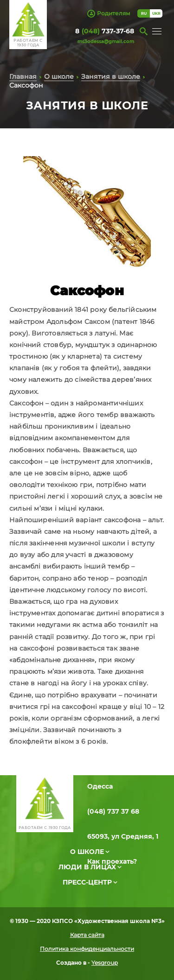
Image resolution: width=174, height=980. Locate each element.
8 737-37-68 (105, 31)
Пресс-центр (87, 882)
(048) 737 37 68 (113, 811)
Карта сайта (87, 935)
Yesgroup (105, 963)
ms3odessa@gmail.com (106, 41)
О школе (59, 76)
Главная (23, 76)
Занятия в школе (111, 76)
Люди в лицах (87, 867)
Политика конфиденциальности (87, 949)
